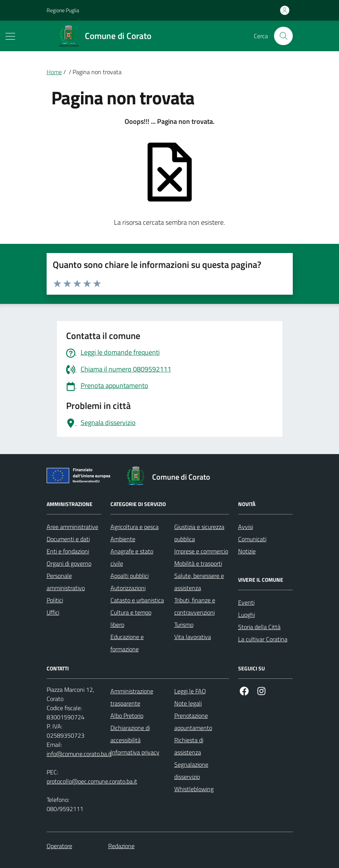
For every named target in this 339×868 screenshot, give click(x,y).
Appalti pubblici (130, 576)
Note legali (188, 703)
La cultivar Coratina (263, 639)
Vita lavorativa (193, 637)
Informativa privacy (135, 752)
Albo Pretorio (127, 715)
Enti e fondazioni (68, 551)
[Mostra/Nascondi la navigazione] (10, 36)
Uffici (53, 612)
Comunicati (252, 539)
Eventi (246, 602)
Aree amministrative (72, 527)
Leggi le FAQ (190, 691)
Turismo (184, 625)
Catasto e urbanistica (137, 600)
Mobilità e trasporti (198, 563)
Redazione (121, 846)
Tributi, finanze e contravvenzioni (195, 606)
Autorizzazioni (128, 588)
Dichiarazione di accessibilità (130, 734)
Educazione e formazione (127, 643)
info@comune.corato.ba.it (79, 754)
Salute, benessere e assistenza (199, 582)
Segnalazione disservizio (191, 771)
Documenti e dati (68, 539)
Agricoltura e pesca (135, 527)
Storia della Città (259, 627)
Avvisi (246, 527)
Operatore (59, 846)
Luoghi (247, 615)
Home (54, 72)
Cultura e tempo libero (131, 618)
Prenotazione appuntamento (193, 722)
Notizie (247, 551)
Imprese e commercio (201, 551)
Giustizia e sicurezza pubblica (199, 533)
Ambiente (123, 539)
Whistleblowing (194, 789)
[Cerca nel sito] (283, 36)
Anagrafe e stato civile (132, 557)
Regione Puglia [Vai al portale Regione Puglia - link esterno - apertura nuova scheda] (63, 10)
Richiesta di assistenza (189, 746)
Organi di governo (69, 563)
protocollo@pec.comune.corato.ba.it (92, 781)
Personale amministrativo (66, 582)
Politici (55, 600)
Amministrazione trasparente (132, 697)
